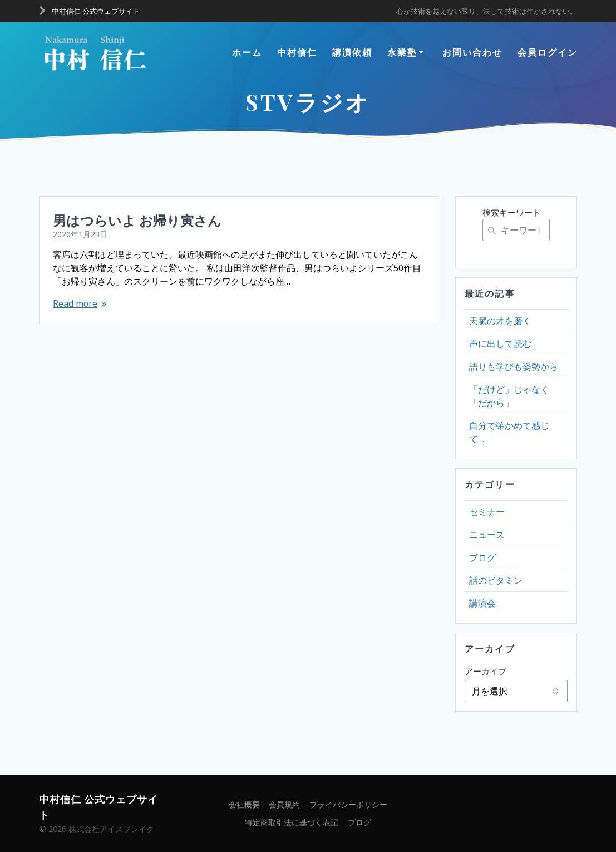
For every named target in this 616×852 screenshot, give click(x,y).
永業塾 (402, 52)
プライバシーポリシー (348, 804)
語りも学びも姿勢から (514, 366)
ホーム (247, 52)
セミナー (487, 512)
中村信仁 (297, 52)
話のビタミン (496, 580)
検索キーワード (512, 212)
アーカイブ (486, 671)
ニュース (487, 535)
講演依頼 (352, 52)
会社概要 (244, 804)
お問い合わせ (472, 52)
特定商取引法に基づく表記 (292, 822)
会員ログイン (548, 52)
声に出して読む (500, 344)
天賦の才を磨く (500, 321)
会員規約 (284, 804)
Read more (75, 303)
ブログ (482, 557)
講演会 (482, 603)
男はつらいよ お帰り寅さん (137, 220)
